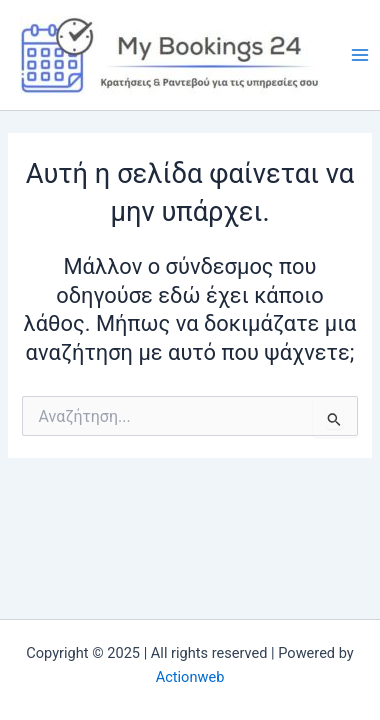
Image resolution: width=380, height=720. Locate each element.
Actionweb (190, 677)
